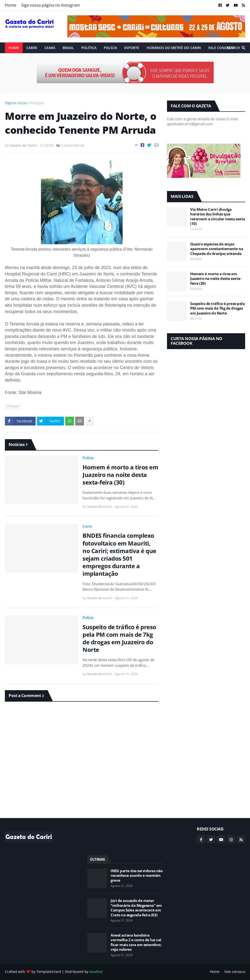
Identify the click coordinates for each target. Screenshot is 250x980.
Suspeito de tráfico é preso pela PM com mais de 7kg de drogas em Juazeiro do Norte (119, 638)
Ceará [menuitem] (50, 48)
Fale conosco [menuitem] (221, 48)
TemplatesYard (49, 972)
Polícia (88, 458)
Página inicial (16, 103)
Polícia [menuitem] (110, 48)
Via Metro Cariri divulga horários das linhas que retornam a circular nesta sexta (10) (218, 217)
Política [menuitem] (89, 48)
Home (10, 5)
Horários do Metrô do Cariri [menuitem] (174, 48)
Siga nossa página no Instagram (51, 5)
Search (233, 48)
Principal (37, 103)
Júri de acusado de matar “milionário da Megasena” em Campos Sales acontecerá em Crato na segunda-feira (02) (136, 908)
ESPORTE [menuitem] (132, 48)
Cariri (87, 526)
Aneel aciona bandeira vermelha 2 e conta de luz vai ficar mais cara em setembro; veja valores (136, 942)
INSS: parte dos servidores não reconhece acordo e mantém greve (137, 876)
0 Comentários (73, 145)
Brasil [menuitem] (68, 48)
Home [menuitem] (14, 48)
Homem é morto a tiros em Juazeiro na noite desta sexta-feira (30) (120, 475)
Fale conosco (235, 972)
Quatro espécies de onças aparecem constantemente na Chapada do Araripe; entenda (217, 249)
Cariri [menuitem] (32, 48)
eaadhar (96, 972)
